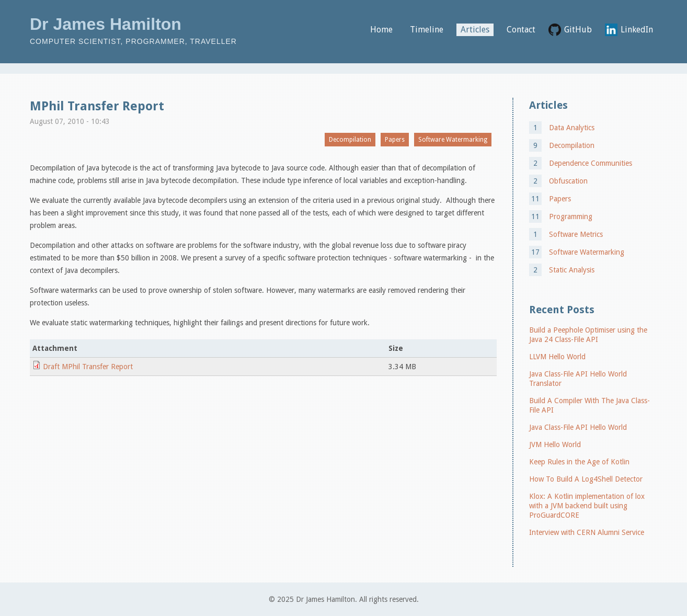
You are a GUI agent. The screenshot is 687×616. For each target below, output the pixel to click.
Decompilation (350, 140)
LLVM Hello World (557, 357)
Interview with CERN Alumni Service (587, 532)
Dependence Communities (591, 163)
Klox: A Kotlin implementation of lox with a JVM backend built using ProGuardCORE (587, 506)
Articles (475, 30)
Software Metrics (576, 234)
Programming (571, 216)
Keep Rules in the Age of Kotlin (579, 462)
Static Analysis (572, 270)
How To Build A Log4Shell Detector (586, 479)
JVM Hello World (555, 444)
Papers (395, 140)
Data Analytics (572, 128)
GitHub (578, 30)
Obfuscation (568, 181)
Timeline (427, 30)
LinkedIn (637, 30)
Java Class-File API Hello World (578, 427)
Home (381, 30)
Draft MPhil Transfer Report (88, 367)
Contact (521, 30)
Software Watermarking (453, 140)
